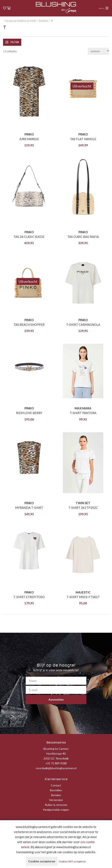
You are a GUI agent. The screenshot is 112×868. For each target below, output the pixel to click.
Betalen (56, 795)
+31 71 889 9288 (56, 763)
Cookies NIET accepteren (72, 861)
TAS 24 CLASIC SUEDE (29, 237)
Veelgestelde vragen (56, 810)
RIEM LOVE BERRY (29, 413)
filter (12, 42)
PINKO (29, 134)
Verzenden (56, 800)
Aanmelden (56, 699)
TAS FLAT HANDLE (83, 139)
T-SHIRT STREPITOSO (29, 597)
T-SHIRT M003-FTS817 (83, 597)
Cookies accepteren (42, 861)
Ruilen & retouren (56, 805)
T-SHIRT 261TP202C (83, 508)
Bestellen (56, 790)
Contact (56, 785)
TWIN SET (83, 503)
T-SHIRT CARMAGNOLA (83, 325)
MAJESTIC (83, 592)
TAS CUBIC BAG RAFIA (83, 237)
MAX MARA (83, 408)
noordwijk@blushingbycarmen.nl (56, 768)
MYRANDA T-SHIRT (29, 508)
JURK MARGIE (29, 139)
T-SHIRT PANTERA (83, 413)
